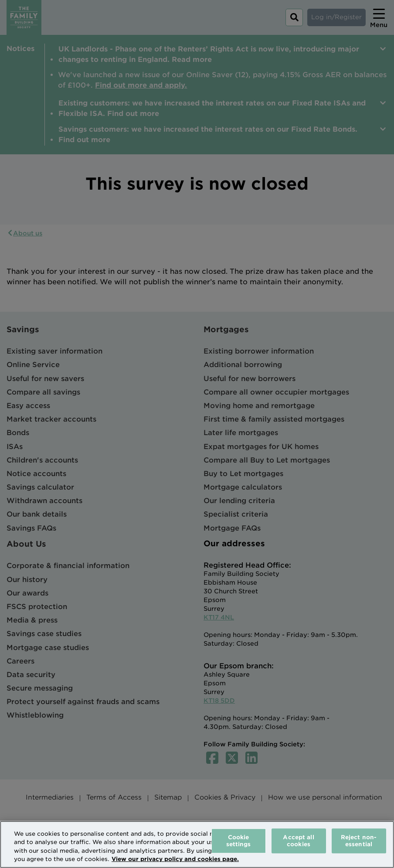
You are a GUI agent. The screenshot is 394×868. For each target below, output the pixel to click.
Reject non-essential (359, 841)
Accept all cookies (298, 841)
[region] (197, 844)
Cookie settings (239, 841)
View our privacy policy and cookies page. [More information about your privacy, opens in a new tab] (175, 859)
